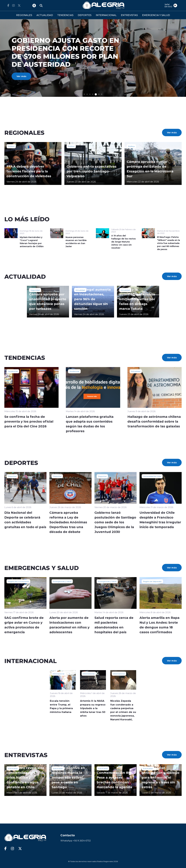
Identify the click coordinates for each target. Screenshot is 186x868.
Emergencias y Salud (62, 581)
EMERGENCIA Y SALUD (156, 15)
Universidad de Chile (152, 476)
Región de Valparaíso (152, 581)
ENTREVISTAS (129, 15)
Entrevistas (13, 768)
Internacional (58, 674)
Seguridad (35, 290)
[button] (84, 94)
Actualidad (80, 290)
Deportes (12, 476)
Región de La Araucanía (18, 581)
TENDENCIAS (65, 15)
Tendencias (13, 371)
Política (11, 146)
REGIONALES (24, 15)
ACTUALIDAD (45, 15)
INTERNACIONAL (106, 15)
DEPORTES (85, 15)
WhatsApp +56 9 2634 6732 (76, 841)
